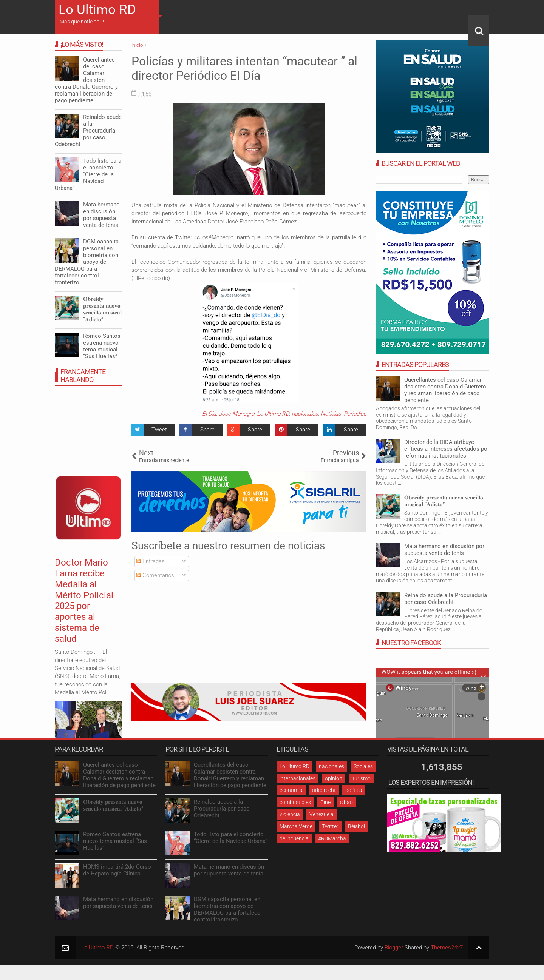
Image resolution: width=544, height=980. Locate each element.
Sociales (363, 766)
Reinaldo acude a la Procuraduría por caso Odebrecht (446, 599)
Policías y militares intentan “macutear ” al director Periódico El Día (244, 68)
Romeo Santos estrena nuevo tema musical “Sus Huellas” (102, 346)
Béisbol (356, 826)
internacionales (297, 778)
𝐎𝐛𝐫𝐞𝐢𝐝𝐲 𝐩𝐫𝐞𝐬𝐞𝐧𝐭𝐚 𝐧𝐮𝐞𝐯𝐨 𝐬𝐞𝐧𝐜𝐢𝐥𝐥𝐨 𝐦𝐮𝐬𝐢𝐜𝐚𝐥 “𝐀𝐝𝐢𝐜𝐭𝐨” (444, 501)
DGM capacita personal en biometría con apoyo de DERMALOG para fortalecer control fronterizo (87, 262)
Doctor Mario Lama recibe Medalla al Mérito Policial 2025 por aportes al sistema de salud (84, 601)
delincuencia (294, 838)
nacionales (305, 414)
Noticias (331, 414)
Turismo (361, 778)
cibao (346, 802)
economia (291, 790)
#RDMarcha (332, 838)
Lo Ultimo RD (97, 10)
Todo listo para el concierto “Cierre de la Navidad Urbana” (88, 174)
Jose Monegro (236, 414)
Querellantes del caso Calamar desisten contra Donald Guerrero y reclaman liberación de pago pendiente (445, 390)
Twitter (330, 826)
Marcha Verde (296, 826)
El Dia (209, 414)
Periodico (355, 414)
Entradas (151, 561)
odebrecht (324, 790)
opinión (334, 778)
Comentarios (155, 575)
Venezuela (321, 814)
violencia (290, 814)
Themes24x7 (447, 948)
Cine (325, 802)
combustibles (295, 802)
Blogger (394, 948)
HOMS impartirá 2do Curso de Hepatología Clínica (117, 870)
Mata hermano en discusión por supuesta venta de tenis (444, 550)
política (354, 790)
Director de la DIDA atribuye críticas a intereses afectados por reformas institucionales (447, 449)
